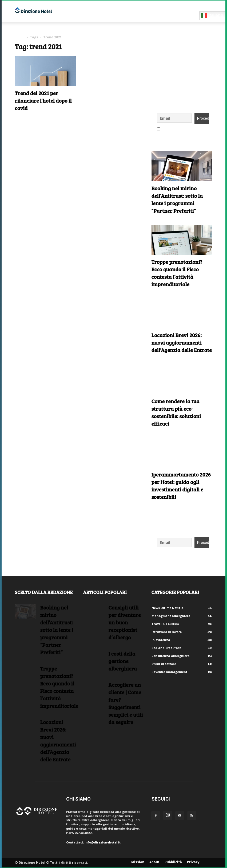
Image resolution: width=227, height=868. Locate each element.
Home (20, 37)
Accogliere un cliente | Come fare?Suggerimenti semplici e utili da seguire (126, 703)
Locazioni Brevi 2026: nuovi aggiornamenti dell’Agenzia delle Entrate (182, 342)
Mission (138, 862)
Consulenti (95, 15)
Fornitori (69, 15)
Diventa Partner (181, 15)
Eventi (138, 15)
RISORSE (120, 15)
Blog (154, 15)
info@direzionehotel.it (103, 842)
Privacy (193, 862)
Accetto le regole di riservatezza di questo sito (182, 130)
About (154, 862)
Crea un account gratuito (177, 4)
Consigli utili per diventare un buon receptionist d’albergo (125, 622)
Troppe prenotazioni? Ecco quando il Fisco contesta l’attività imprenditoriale (177, 273)
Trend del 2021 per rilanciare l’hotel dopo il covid (43, 100)
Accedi (207, 4)
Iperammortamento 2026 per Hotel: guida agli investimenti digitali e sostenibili (181, 486)
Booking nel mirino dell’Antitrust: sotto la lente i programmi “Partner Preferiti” (177, 199)
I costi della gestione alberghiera (123, 661)
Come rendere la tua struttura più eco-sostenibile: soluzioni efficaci (176, 412)
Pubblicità (173, 862)
